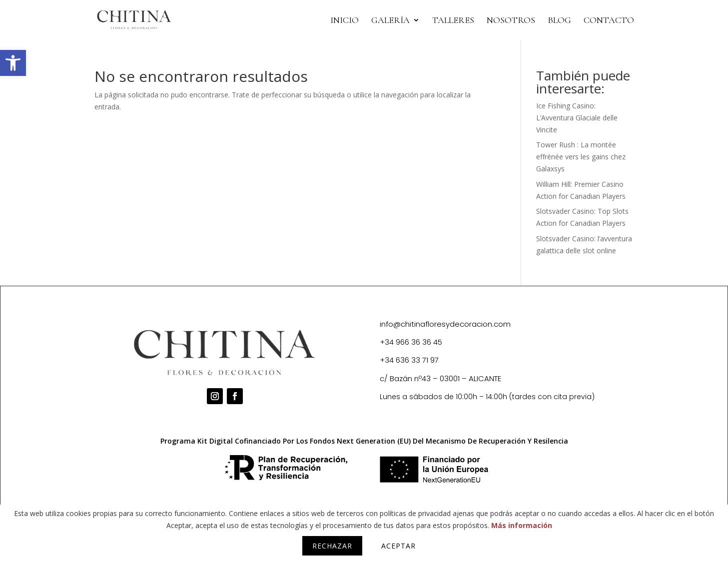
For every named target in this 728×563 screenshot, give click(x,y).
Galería (390, 21)
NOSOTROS (511, 21)
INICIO (345, 21)
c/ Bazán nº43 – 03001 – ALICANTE (440, 378)
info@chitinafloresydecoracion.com (445, 324)
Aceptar (398, 546)
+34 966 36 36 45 (411, 342)
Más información (522, 525)
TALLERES (453, 21)
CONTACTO (609, 21)
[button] (13, 63)
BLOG (559, 21)
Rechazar (332, 546)
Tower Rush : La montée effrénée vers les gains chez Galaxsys (581, 157)
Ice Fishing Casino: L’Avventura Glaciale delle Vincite (577, 118)
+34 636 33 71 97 (409, 360)
